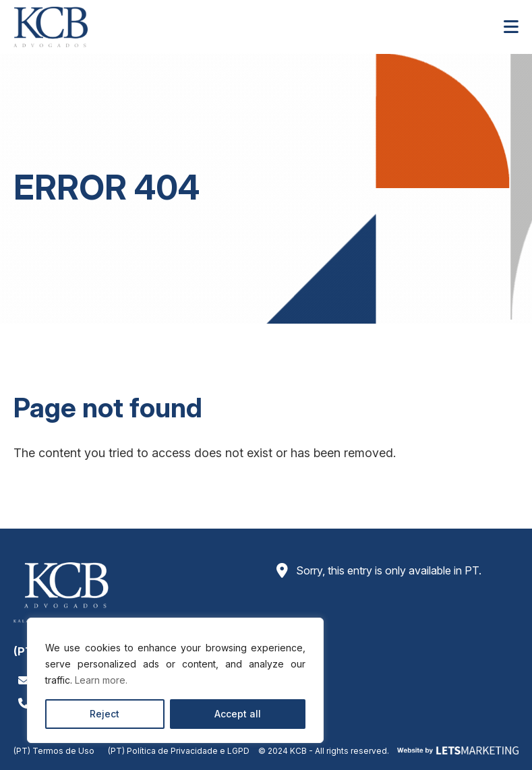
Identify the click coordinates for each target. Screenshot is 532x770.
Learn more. (101, 680)
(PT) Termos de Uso (54, 751)
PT (472, 570)
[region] (175, 680)
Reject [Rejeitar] (105, 714)
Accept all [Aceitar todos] (238, 714)
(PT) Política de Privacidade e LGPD (179, 751)
